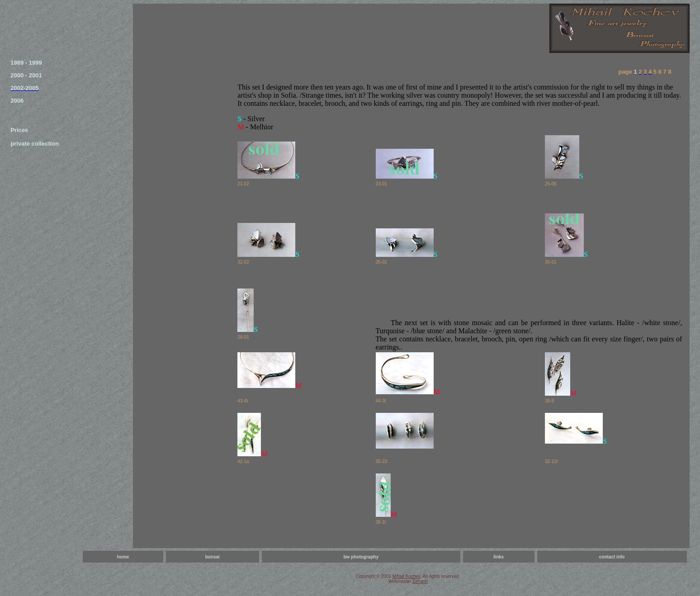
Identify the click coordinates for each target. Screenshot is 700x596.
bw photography (361, 557)
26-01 (243, 337)
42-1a (243, 461)
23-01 (382, 184)
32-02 (243, 262)
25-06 (551, 184)
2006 (17, 101)
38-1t (381, 522)
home (123, 557)
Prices (19, 130)
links (499, 557)
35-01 (382, 262)
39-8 (549, 401)
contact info (612, 557)
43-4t (243, 401)
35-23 (382, 461)
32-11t (551, 461)
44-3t (381, 401)
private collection (35, 144)
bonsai (213, 557)
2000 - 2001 (26, 75)
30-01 (551, 262)
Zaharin (420, 581)
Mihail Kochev (407, 576)
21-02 (243, 184)
